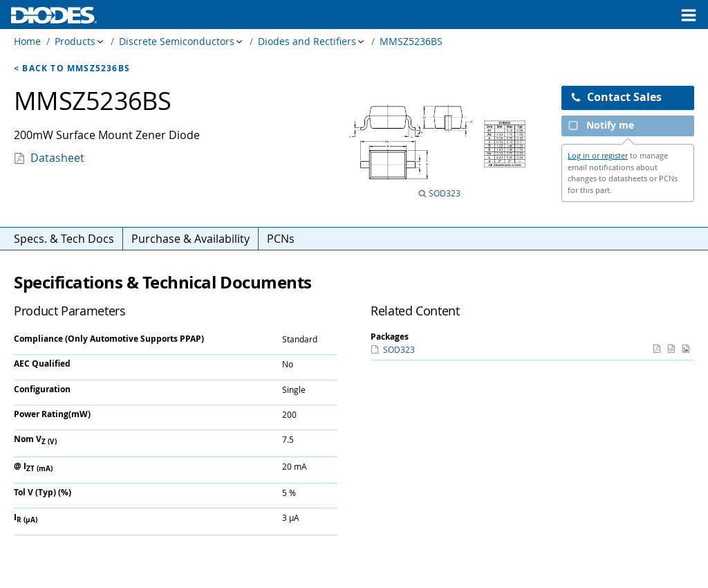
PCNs (281, 239)
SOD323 (444, 193)
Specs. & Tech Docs (64, 239)
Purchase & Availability (190, 239)
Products (75, 41)
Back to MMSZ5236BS (76, 68)
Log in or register (598, 155)
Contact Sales (616, 97)
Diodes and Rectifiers (307, 41)
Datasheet (57, 158)
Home (27, 41)
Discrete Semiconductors (177, 41)
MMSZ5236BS (411, 41)
